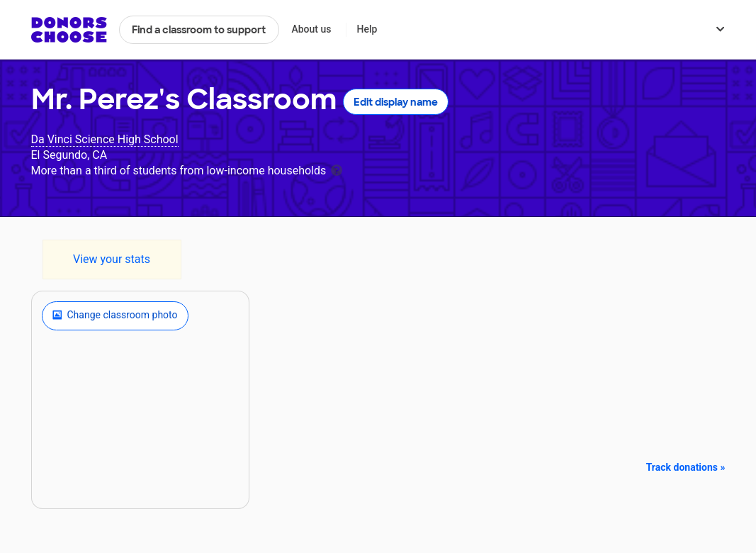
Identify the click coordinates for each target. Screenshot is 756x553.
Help (367, 29)
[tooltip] (337, 169)
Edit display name (396, 102)
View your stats (112, 259)
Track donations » (686, 467)
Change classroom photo (115, 315)
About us (311, 29)
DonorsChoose (69, 30)
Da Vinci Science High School (105, 139)
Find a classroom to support (199, 30)
